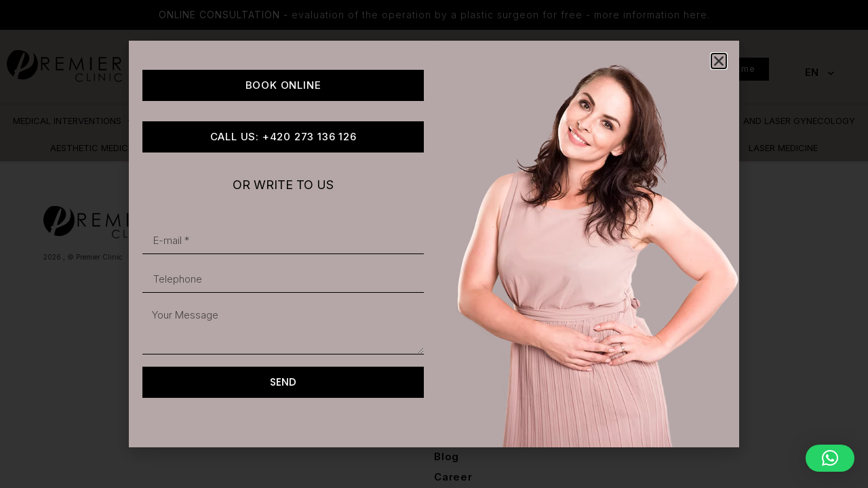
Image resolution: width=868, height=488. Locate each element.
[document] (434, 244)
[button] (830, 458)
